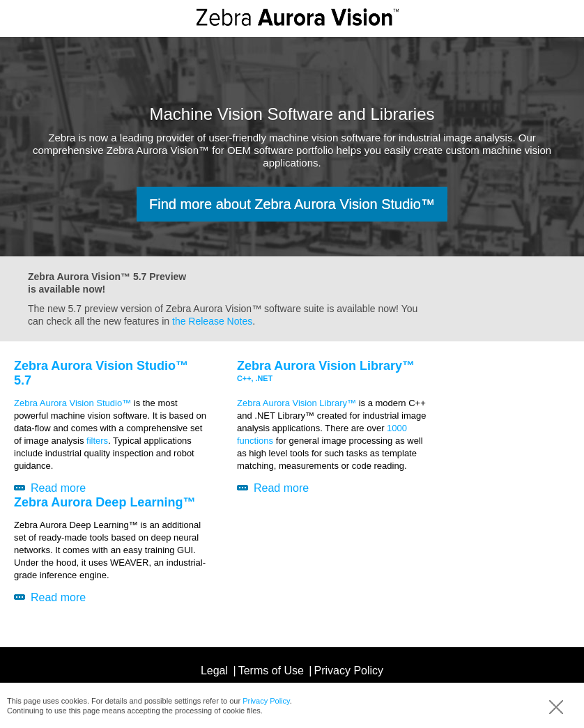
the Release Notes (212, 321)
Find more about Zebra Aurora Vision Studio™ (292, 204)
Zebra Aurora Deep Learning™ (105, 502)
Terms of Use (271, 671)
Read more (58, 488)
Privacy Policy (266, 701)
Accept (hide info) (556, 707)
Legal (214, 671)
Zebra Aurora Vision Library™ (297, 403)
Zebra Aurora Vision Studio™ (72, 403)
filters (97, 441)
